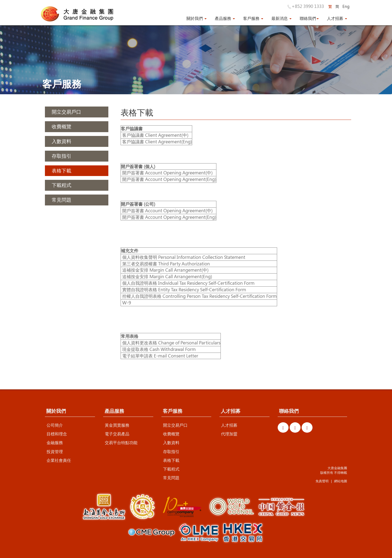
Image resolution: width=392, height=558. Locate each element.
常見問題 (171, 478)
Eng (346, 6)
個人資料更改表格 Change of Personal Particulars (171, 343)
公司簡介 (55, 425)
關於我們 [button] (197, 18)
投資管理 (55, 451)
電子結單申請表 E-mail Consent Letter (160, 356)
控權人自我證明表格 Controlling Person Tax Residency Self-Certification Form (200, 296)
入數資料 (171, 442)
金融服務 (55, 442)
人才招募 (229, 425)
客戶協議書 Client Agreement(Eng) (157, 142)
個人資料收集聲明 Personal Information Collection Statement (184, 257)
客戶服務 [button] (253, 18)
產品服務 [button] (225, 18)
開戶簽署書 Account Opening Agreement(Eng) (169, 179)
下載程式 (171, 469)
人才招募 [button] (337, 18)
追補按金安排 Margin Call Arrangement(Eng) (167, 276)
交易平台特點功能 (121, 442)
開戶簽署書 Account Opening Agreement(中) (167, 173)
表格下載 (171, 460)
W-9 (126, 303)
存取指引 (171, 451)
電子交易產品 (117, 434)
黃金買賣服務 (117, 425)
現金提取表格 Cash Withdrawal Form (159, 349)
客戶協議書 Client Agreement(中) (155, 135)
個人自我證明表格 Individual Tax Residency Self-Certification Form (188, 283)
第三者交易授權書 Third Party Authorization (166, 264)
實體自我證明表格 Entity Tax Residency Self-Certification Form (184, 289)
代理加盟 (229, 434)
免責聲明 (322, 481)
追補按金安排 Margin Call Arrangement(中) (165, 270)
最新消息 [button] (281, 18)
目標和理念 (57, 434)
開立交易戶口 (175, 425)
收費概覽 (171, 434)
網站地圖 (341, 481)
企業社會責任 (59, 460)
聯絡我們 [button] (309, 18)
